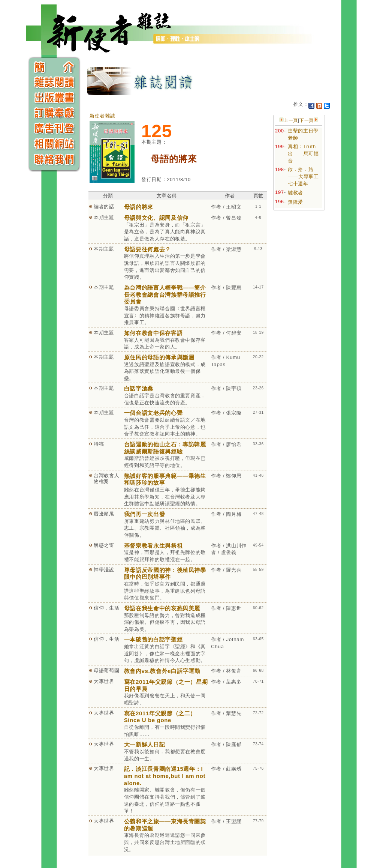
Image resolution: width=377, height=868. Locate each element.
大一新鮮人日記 (145, 744)
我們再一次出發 (145, 514)
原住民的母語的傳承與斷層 (159, 357)
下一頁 (307, 120)
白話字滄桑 (139, 388)
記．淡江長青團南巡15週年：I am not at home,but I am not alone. (165, 776)
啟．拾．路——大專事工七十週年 (303, 176)
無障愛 (295, 202)
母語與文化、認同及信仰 (156, 218)
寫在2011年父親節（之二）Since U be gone (160, 717)
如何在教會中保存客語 (153, 333)
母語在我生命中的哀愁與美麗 (162, 608)
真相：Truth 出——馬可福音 (303, 153)
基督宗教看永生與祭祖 (153, 546)
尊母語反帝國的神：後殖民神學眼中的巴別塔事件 (165, 574)
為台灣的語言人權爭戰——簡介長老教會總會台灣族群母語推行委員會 (165, 294)
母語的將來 (139, 207)
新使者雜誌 (102, 116)
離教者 (295, 193)
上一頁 (291, 120)
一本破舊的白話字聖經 (153, 639)
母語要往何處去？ (147, 249)
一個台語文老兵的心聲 (153, 413)
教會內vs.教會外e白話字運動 (162, 671)
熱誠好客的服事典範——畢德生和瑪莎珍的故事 (165, 479)
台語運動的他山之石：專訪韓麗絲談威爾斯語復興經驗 (165, 448)
